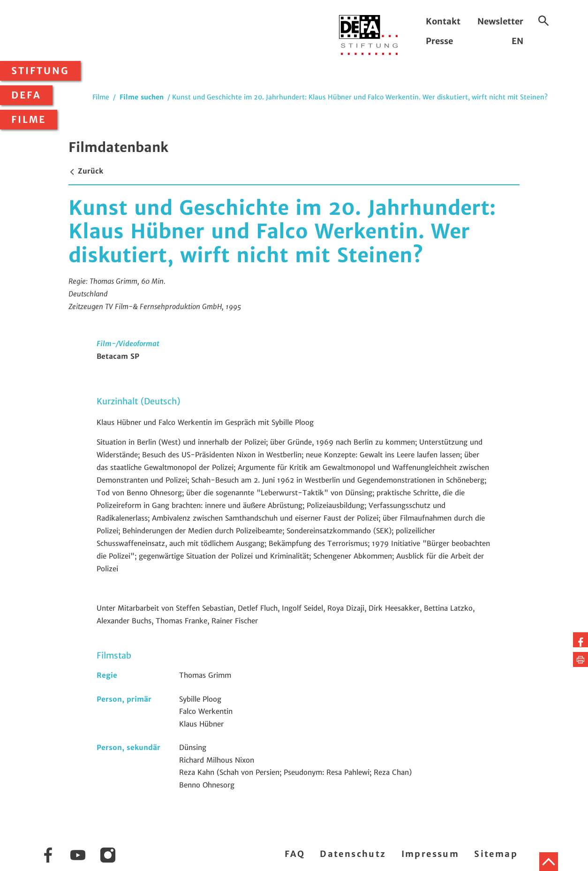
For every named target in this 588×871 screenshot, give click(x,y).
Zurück (86, 171)
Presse (439, 41)
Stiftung (40, 71)
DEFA (26, 95)
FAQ (295, 854)
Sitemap (496, 854)
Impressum (430, 854)
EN (517, 41)
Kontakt (443, 21)
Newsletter (500, 21)
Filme (29, 120)
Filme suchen (142, 97)
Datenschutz (353, 854)
